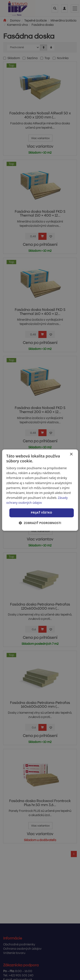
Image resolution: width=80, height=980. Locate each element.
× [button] (71, 454)
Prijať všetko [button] (42, 513)
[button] (40, 523)
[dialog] (40, 490)
